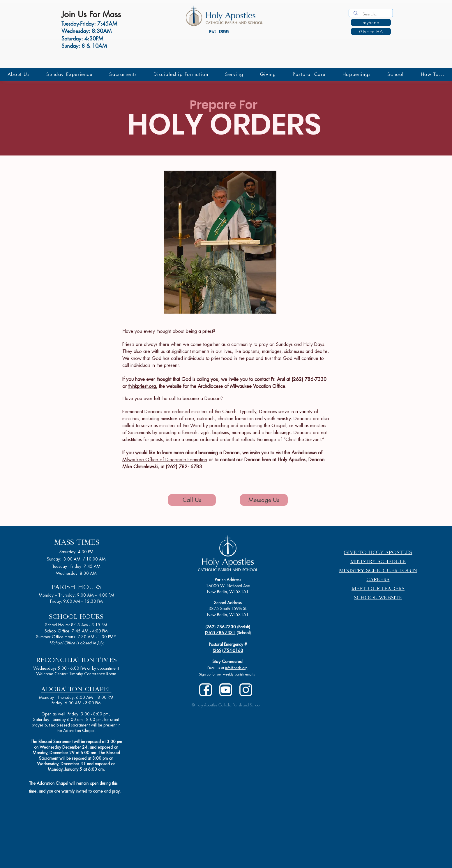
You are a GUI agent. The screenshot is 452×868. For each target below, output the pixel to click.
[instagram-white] (246, 690)
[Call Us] (192, 500)
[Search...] (371, 14)
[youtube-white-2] (226, 690)
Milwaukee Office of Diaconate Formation (165, 460)
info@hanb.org (236, 668)
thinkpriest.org (142, 386)
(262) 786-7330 (221, 627)
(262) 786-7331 (220, 633)
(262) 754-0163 (228, 650)
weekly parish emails (240, 674)
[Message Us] (264, 500)
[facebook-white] (206, 690)
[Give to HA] (371, 31)
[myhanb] (371, 22)
